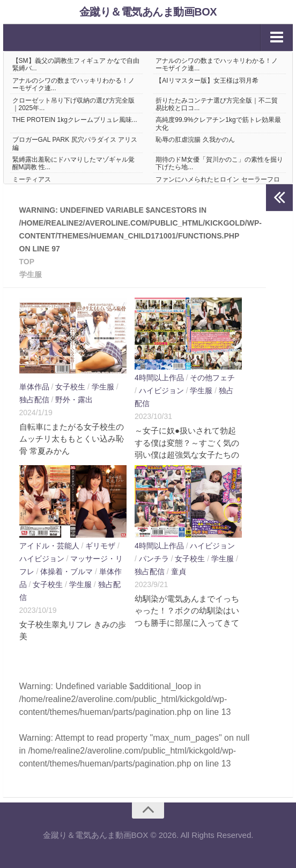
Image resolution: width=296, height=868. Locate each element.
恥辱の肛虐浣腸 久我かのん (195, 140)
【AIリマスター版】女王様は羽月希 (207, 81)
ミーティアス (32, 179)
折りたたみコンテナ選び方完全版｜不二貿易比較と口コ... (217, 104)
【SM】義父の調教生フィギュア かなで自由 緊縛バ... (76, 64)
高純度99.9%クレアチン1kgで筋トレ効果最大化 (218, 124)
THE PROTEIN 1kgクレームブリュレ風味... (75, 120)
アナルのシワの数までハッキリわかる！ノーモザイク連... (217, 64)
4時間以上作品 (159, 378)
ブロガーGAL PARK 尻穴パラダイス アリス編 (75, 143)
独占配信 (34, 400)
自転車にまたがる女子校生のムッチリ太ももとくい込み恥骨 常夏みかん (72, 439)
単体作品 (34, 387)
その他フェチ (212, 378)
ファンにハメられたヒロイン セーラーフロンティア (217, 183)
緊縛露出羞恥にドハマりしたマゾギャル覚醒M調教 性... (73, 163)
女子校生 (70, 387)
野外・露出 (74, 400)
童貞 (179, 572)
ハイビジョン (161, 390)
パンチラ (154, 559)
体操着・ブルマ (66, 572)
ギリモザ (100, 546)
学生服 (103, 387)
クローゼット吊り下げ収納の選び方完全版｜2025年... (73, 104)
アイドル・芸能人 (49, 546)
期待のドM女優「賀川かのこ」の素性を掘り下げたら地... (219, 163)
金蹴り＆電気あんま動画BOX (148, 12)
